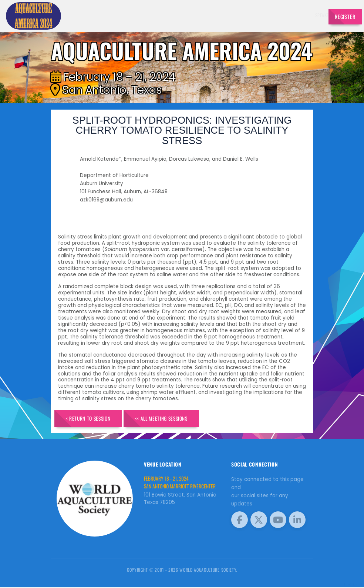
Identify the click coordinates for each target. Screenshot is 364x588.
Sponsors (266, 15)
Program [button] (288, 15)
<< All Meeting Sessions (170, 419)
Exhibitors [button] (216, 15)
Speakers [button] (189, 15)
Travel (310, 15)
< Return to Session (91, 419)
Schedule (243, 15)
